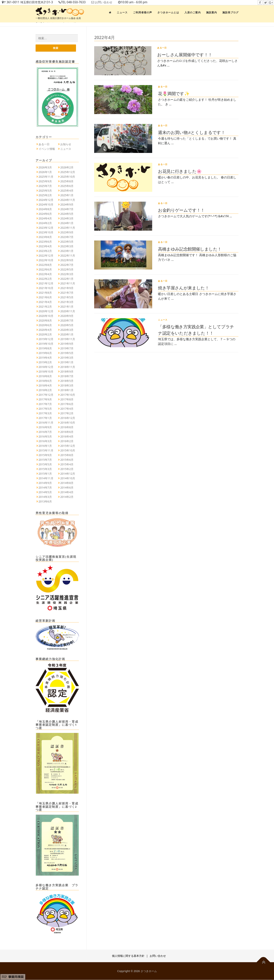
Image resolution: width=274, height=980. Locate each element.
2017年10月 (68, 395)
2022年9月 (67, 261)
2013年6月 (45, 502)
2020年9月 (67, 316)
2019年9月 (67, 344)
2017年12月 (46, 395)
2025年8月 (67, 182)
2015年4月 (67, 465)
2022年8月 (45, 265)
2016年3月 (45, 441)
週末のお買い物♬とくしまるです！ (192, 132)
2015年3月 (45, 469)
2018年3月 (67, 386)
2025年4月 (67, 191)
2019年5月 (67, 353)
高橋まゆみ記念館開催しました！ (190, 249)
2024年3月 (67, 219)
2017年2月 (67, 414)
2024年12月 (46, 200)
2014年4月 (67, 493)
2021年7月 (67, 293)
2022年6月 (45, 270)
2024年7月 (67, 209)
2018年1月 (67, 390)
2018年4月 (45, 386)
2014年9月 (45, 483)
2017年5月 (45, 409)
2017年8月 (67, 400)
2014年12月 (68, 474)
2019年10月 (46, 344)
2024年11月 (68, 200)
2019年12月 (46, 339)
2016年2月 (67, 441)
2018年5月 (67, 381)
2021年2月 (45, 307)
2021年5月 (67, 298)
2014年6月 (67, 488)
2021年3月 (67, 302)
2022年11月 (68, 256)
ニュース (122, 12)
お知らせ (66, 144)
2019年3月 (67, 358)
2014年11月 (46, 479)
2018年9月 (67, 372)
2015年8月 (67, 455)
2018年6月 (45, 381)
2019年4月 (45, 358)
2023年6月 (45, 242)
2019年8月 (45, 349)
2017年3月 (45, 414)
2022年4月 (45, 274)
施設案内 (212, 12)
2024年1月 (67, 223)
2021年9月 (67, 288)
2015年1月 (45, 474)
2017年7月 (45, 404)
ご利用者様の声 (143, 12)
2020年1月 (67, 335)
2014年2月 (67, 497)
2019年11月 (68, 339)
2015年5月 (45, 465)
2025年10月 (68, 177)
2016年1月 (45, 446)
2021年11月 (68, 284)
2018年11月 (68, 367)
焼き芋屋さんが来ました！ (184, 288)
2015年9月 (45, 455)
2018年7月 (67, 377)
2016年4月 (67, 437)
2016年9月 (45, 428)
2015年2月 (67, 469)
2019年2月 (45, 363)
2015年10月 (68, 451)
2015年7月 (45, 460)
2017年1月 (45, 418)
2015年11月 (46, 451)
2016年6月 (67, 432)
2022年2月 (45, 279)
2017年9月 (45, 400)
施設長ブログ (230, 12)
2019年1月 (67, 363)
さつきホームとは (168, 12)
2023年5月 (67, 242)
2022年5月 (67, 270)
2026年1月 (45, 172)
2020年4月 (45, 330)
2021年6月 (45, 298)
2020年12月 (46, 312)
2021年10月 (46, 288)
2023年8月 (45, 237)
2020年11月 (68, 312)
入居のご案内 (193, 12)
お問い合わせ (108, 2)
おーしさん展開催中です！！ (185, 55)
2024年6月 (45, 214)
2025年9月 (45, 182)
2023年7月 (67, 237)
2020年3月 (67, 330)
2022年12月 (46, 256)
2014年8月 (67, 483)
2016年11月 (46, 423)
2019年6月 (45, 353)
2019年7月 (67, 349)
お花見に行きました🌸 (180, 171)
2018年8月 (45, 377)
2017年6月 (67, 404)
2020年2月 (45, 335)
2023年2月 (45, 251)
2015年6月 (67, 460)
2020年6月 (45, 325)
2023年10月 (46, 233)
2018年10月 (46, 372)
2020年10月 (46, 316)
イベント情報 (47, 149)
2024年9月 (67, 205)
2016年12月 (68, 418)
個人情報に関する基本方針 (128, 956)
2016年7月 (45, 432)
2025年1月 (67, 196)
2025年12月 (68, 172)
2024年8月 (45, 209)
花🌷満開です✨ (174, 93)
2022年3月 (67, 274)
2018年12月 (46, 367)
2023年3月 (67, 247)
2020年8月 (45, 321)
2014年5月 (45, 493)
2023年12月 (46, 228)
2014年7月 (45, 488)
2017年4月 (67, 409)
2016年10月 (68, 423)
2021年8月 (45, 293)
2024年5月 (67, 214)
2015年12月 (68, 446)
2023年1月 (67, 251)
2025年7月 (45, 186)
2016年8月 (67, 428)
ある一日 (162, 48)
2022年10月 (46, 261)
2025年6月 (67, 186)
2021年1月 (67, 307)
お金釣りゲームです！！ (181, 210)
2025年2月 (45, 196)
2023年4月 (45, 247)
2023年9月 (67, 233)
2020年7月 (67, 321)
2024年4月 (45, 219)
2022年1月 (67, 279)
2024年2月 (45, 223)
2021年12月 (46, 284)
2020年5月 (67, 325)
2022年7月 (67, 265)
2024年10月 (46, 205)
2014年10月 (68, 479)
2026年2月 (67, 168)
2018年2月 (45, 390)
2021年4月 (45, 302)
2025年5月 (45, 191)
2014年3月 (45, 497)
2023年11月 (68, 228)
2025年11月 (46, 177)
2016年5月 (45, 437)
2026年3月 (45, 168)
